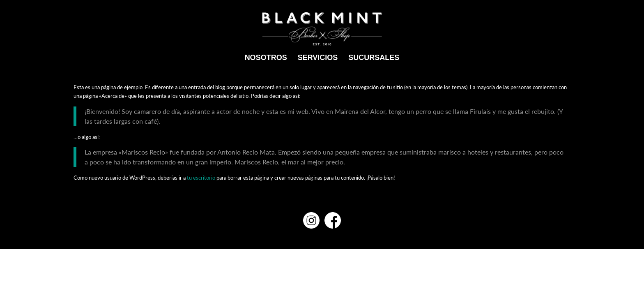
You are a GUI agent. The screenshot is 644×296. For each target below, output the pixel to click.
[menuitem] (266, 58)
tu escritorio (201, 178)
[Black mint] (322, 29)
